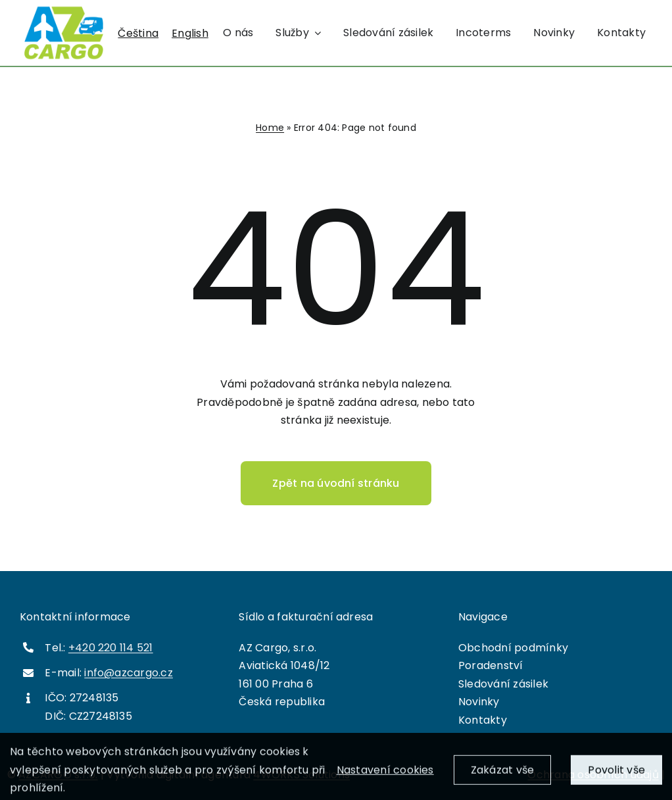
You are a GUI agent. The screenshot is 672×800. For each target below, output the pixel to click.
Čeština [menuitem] (138, 33)
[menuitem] (138, 34)
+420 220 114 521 (111, 648)
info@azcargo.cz (129, 673)
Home (270, 128)
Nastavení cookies (385, 775)
